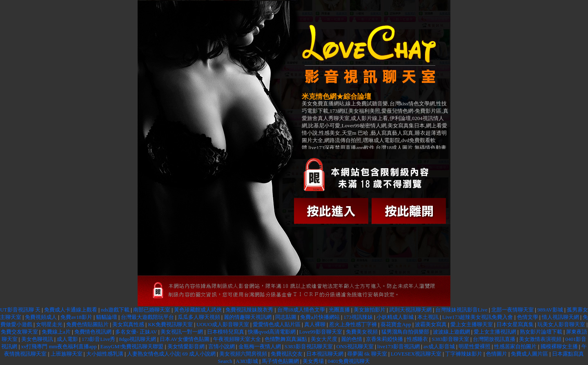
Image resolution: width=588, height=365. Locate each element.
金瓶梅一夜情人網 (260, 346)
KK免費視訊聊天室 (170, 324)
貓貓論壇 (107, 317)
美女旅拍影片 (370, 310)
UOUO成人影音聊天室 (223, 324)
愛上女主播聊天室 (472, 324)
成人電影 (67, 339)
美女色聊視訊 (37, 339)
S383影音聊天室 (450, 339)
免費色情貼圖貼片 (87, 324)
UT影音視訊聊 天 (20, 310)
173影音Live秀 (98, 339)
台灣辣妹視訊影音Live (461, 310)
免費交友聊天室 (19, 332)
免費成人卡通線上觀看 (71, 310)
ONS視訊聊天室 (355, 346)
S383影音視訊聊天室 (309, 346)
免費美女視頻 (362, 332)
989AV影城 (550, 310)
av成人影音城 (439, 346)
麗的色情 (352, 339)
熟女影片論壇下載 (541, 332)
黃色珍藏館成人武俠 (198, 310)
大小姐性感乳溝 (105, 354)
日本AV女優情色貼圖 (184, 339)
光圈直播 (339, 310)
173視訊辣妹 (358, 317)
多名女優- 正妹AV (137, 332)
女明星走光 (49, 324)
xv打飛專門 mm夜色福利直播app (59, 346)
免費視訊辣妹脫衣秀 (249, 310)
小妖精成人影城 (395, 317)
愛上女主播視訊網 (495, 332)
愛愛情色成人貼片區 (277, 324)
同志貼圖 (286, 317)
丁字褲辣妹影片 (464, 354)
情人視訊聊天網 (560, 317)
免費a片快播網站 (320, 317)
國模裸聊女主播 (559, 346)
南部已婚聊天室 (152, 310)
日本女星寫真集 (515, 324)
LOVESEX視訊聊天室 (416, 354)
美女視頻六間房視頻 (243, 354)
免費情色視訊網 (93, 332)
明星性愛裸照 (474, 346)
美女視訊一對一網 (182, 332)
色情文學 (528, 317)
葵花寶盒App (396, 324)
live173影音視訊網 (399, 346)
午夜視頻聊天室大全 (237, 339)
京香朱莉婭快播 (384, 339)
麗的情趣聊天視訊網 (248, 317)
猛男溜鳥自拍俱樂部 (405, 332)
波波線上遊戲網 (451, 332)
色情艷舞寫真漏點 (286, 339)
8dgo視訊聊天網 (137, 339)
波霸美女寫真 (431, 324)
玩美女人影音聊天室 (561, 324)
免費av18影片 (76, 317)
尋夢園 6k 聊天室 (367, 354)
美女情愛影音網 (186, 346)
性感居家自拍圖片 (515, 346)
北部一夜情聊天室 (512, 310)
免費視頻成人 (41, 317)
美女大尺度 (324, 339)
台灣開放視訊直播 (494, 339)
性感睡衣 (417, 339)
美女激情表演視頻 (540, 339)
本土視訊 (428, 317)
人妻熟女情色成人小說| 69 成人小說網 (171, 354)
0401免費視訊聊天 (349, 361)
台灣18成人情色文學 (301, 310)
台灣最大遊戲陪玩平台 (147, 317)
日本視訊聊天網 (325, 354)
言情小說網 (222, 346)
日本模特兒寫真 (226, 332)
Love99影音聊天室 (321, 332)
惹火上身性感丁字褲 (353, 324)
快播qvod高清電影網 (272, 332)
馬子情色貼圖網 (280, 361)
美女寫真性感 (128, 324)
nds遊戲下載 (115, 310)
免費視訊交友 (287, 354)
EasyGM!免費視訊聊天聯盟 (132, 346)
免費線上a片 (56, 332)
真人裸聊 (315, 324)
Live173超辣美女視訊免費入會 (478, 317)
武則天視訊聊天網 (410, 310)
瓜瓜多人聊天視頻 (199, 317)
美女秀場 (313, 361)
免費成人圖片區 (529, 354)
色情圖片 (497, 354)
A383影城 (247, 361)
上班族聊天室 (67, 354)
